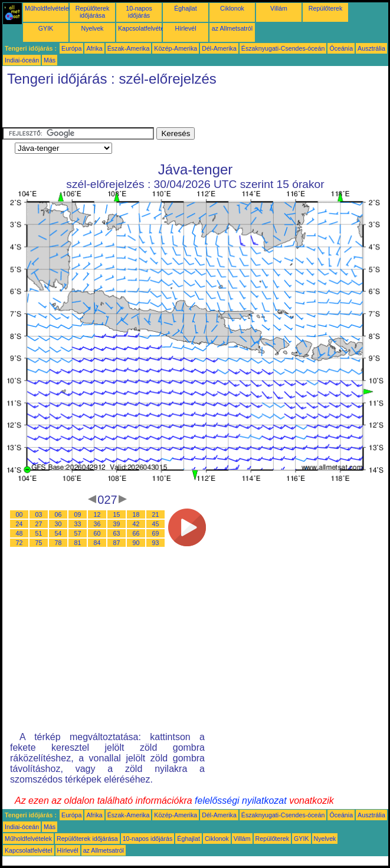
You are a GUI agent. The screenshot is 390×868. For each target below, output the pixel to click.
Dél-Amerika (219, 48)
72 (19, 543)
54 (58, 533)
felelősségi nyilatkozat (241, 801)
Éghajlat (186, 8)
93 (156, 543)
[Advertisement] (140, 110)
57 (78, 533)
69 (156, 533)
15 (117, 514)
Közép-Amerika (176, 48)
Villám (279, 8)
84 (97, 543)
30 (58, 524)
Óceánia (341, 48)
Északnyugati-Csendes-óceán (283, 48)
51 (39, 533)
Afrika (94, 48)
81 (78, 543)
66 (136, 533)
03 (39, 514)
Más (50, 60)
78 (58, 543)
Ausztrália (371, 48)
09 (78, 514)
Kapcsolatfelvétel (142, 28)
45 (156, 524)
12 (97, 514)
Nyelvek (93, 28)
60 (97, 533)
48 (19, 533)
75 (39, 543)
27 (39, 524)
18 (136, 514)
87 (117, 543)
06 (58, 514)
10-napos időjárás (139, 12)
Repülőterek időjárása (92, 12)
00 (19, 514)
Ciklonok (232, 8)
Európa (71, 48)
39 (117, 524)
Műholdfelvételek (48, 8)
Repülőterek (325, 8)
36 (97, 524)
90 (136, 543)
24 (19, 524)
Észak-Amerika (129, 48)
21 (156, 514)
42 (136, 524)
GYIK (46, 28)
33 (78, 524)
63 (117, 533)
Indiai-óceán (22, 60)
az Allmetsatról (232, 28)
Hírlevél (185, 28)
